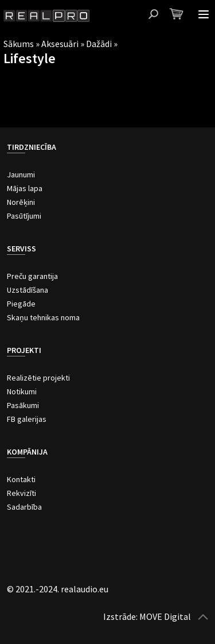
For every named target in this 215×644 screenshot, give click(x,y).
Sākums (19, 44)
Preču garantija (32, 276)
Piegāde (21, 304)
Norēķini (21, 202)
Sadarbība (24, 507)
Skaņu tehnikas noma (43, 317)
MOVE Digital (165, 616)
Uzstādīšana (28, 290)
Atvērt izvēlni (203, 14)
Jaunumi (21, 174)
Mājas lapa (25, 188)
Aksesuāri (60, 44)
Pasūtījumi (24, 216)
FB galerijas (27, 419)
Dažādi (99, 44)
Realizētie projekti (38, 378)
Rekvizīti (21, 493)
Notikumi (22, 391)
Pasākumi (23, 405)
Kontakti (21, 479)
